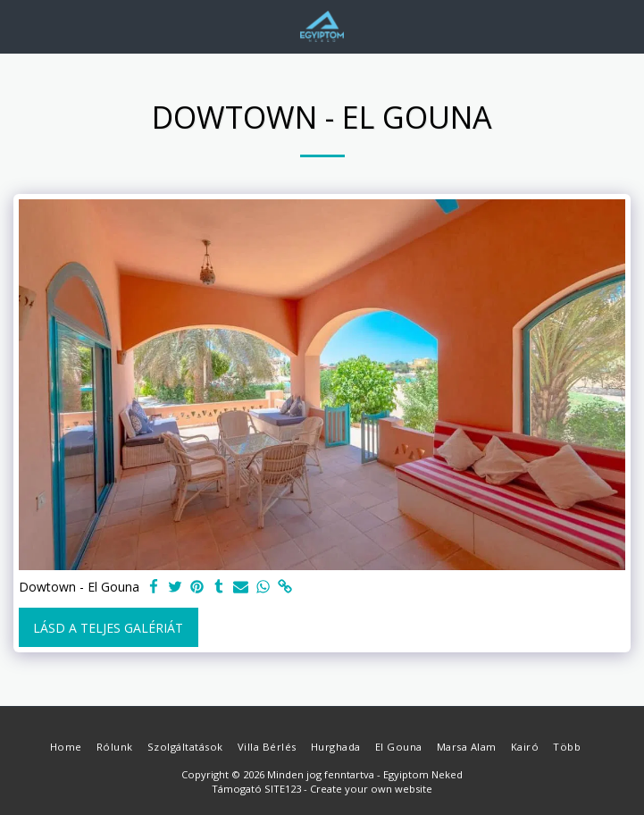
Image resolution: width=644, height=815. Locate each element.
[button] (20, 25)
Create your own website (371, 789)
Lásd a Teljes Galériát (108, 628)
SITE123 (283, 789)
